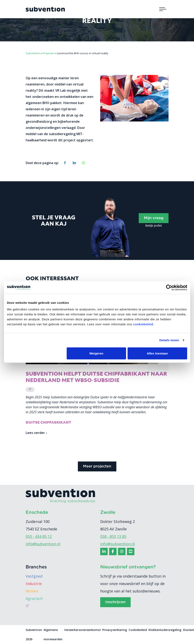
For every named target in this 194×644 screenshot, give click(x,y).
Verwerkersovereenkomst (83, 630)
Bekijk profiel (154, 226)
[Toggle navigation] (163, 9)
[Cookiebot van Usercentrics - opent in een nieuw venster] (169, 288)
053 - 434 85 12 (39, 537)
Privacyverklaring (115, 630)
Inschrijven (115, 602)
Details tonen (169, 340)
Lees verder (36, 433)
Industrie (34, 584)
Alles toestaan (157, 353)
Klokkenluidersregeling (165, 630)
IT (27, 606)
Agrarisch (34, 599)
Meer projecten (97, 467)
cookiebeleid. (144, 324)
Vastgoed (34, 576)
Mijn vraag (154, 218)
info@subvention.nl (43, 544)
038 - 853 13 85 (113, 537)
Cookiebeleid (138, 630)
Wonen (32, 591)
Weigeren (96, 353)
